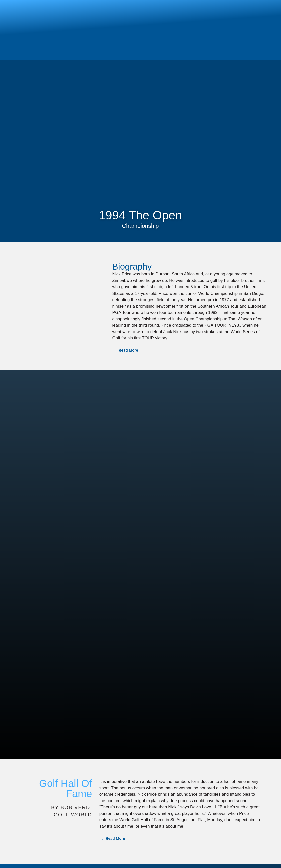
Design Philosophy (136, 840)
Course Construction (200, 840)
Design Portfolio (23, 860)
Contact (263, 840)
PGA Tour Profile (24, 854)
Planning (167, 840)
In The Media (238, 840)
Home (107, 840)
